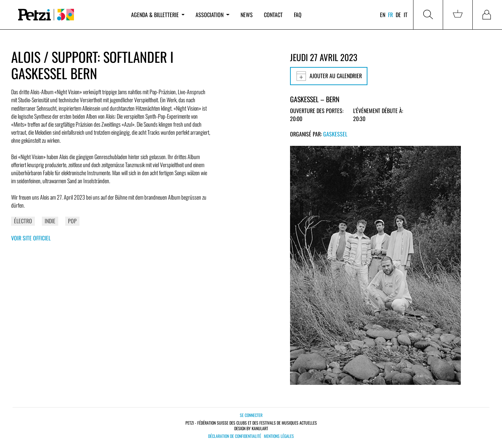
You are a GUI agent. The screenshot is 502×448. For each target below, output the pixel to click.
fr (390, 15)
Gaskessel (335, 134)
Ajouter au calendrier (329, 76)
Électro (23, 221)
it (406, 15)
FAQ (298, 15)
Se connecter (251, 415)
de (398, 15)
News (247, 15)
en (383, 15)
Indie (50, 221)
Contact (273, 15)
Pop (72, 221)
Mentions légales (279, 436)
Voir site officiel (31, 238)
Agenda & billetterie (158, 15)
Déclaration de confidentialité (235, 436)
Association (212, 15)
